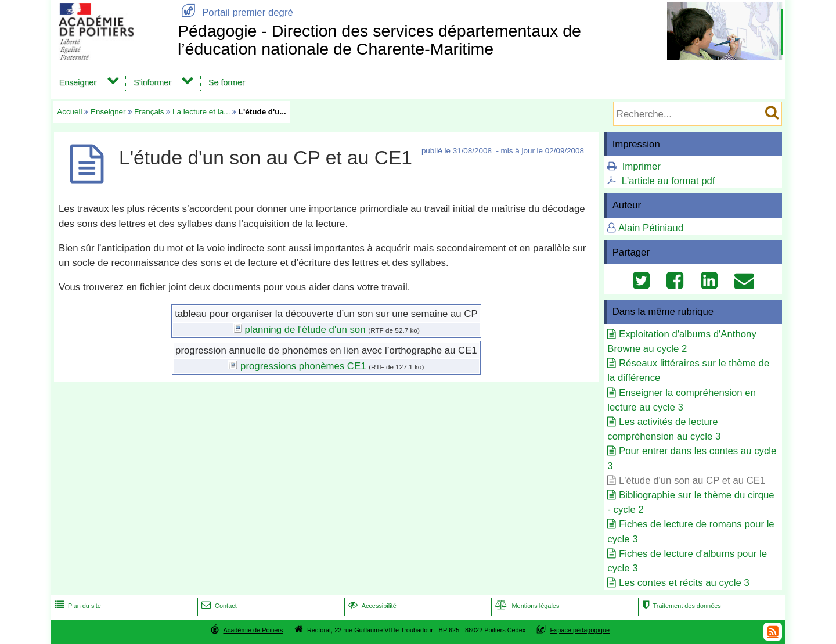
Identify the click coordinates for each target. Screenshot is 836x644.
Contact (218, 606)
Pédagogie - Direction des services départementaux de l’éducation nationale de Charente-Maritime (379, 40)
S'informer (152, 82)
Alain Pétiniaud (651, 228)
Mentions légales (526, 606)
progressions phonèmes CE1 (303, 366)
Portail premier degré (235, 12)
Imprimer (642, 166)
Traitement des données (680, 606)
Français (149, 112)
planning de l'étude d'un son (305, 330)
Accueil (69, 112)
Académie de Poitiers (253, 630)
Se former (227, 82)
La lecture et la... (201, 112)
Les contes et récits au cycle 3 (684, 583)
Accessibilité (371, 606)
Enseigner (78, 82)
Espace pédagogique (580, 630)
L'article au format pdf (669, 181)
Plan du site (77, 606)
